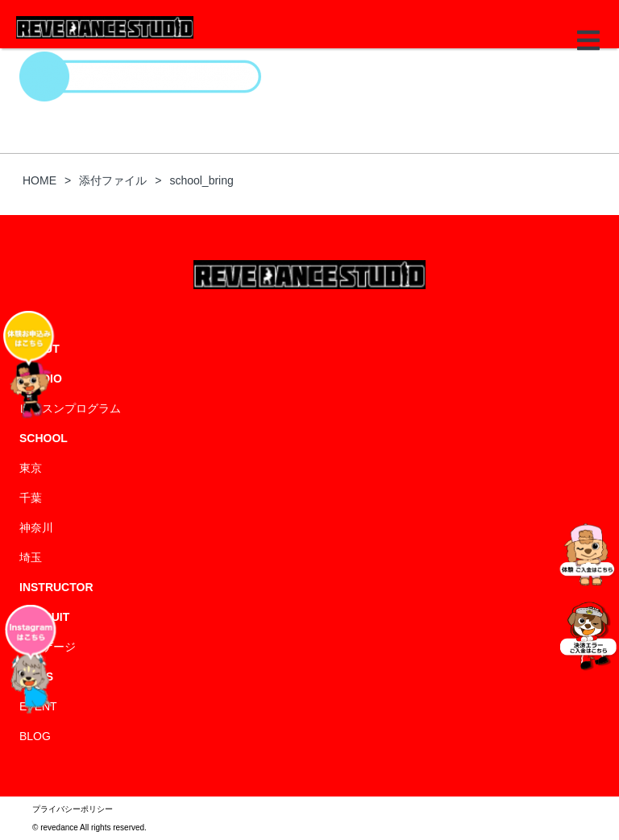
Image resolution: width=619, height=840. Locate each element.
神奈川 (36, 528)
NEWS (36, 677)
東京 (31, 468)
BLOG (35, 736)
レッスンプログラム (70, 408)
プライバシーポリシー (73, 809)
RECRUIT (44, 617)
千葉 (31, 498)
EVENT (38, 706)
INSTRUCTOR (56, 587)
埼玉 (31, 557)
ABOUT (39, 349)
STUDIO (41, 379)
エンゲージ (48, 647)
